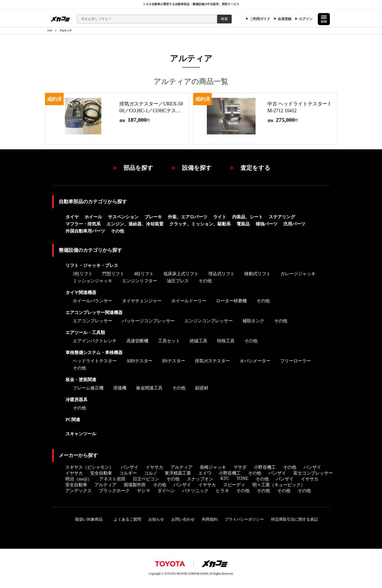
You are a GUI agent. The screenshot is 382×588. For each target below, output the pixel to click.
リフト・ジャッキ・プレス (92, 265)
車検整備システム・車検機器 (94, 353)
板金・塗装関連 (81, 380)
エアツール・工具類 (85, 333)
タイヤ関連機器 (81, 293)
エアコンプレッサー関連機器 (94, 313)
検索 (224, 19)
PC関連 (73, 420)
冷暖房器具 (76, 400)
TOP (50, 31)
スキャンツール (81, 434)
